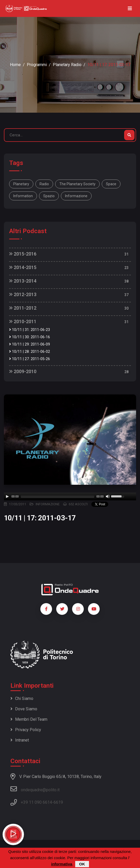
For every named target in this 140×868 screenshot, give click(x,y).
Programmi (37, 65)
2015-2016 (23, 254)
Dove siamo (24, 709)
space (111, 184)
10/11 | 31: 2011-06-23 (30, 330)
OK (82, 864)
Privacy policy (26, 730)
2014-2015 (23, 267)
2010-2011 (23, 321)
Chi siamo (22, 698)
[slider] (58, 496)
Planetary (21, 184)
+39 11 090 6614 (36, 802)
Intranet (20, 740)
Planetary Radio (67, 65)
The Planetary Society (77, 184)
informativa (62, 864)
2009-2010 (23, 371)
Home (15, 65)
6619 (58, 802)
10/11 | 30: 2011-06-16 (30, 337)
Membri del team (29, 719)
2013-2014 (23, 281)
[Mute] (108, 496)
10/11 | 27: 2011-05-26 (30, 359)
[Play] (7, 496)
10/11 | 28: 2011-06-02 (30, 352)
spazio (49, 196)
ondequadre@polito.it (35, 789)
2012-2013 (23, 294)
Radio (44, 184)
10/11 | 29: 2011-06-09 (30, 344)
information (23, 196)
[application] (70, 496)
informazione (76, 196)
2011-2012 (23, 308)
